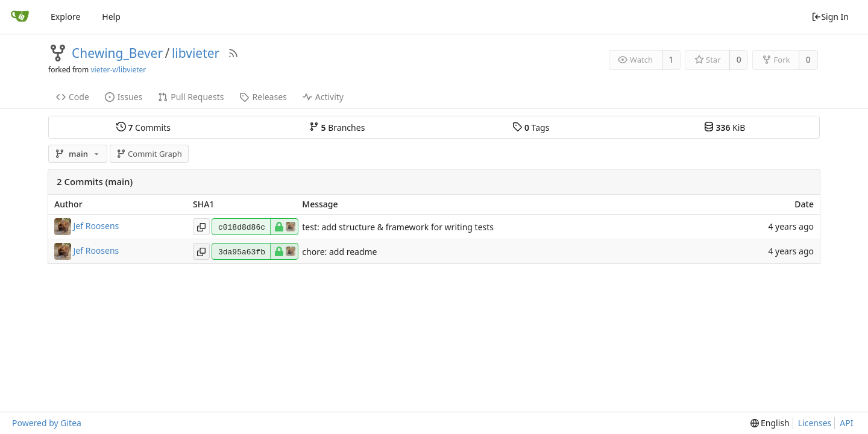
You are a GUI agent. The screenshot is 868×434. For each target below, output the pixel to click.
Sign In (830, 17)
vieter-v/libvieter (118, 70)
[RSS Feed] (233, 53)
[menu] (770, 423)
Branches (337, 127)
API (846, 423)
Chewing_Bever (117, 53)
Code (73, 97)
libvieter (196, 53)
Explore (65, 17)
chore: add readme (339, 252)
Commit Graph (149, 154)
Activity (323, 97)
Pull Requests (191, 97)
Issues (124, 97)
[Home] (20, 17)
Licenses (815, 423)
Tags (531, 127)
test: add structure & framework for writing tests (398, 227)
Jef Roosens (96, 226)
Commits (143, 127)
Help (111, 17)
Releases (263, 97)
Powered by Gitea (47, 423)
